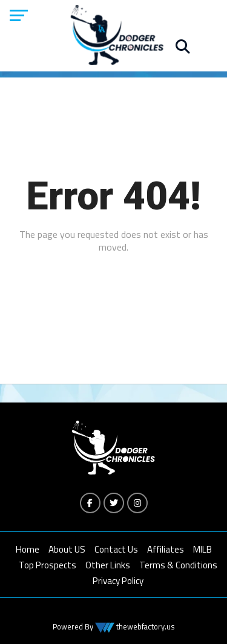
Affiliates (166, 549)
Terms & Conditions (178, 565)
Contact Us (116, 549)
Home (28, 549)
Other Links (108, 565)
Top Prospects (48, 565)
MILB (202, 549)
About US (67, 549)
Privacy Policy (118, 581)
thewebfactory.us (145, 626)
